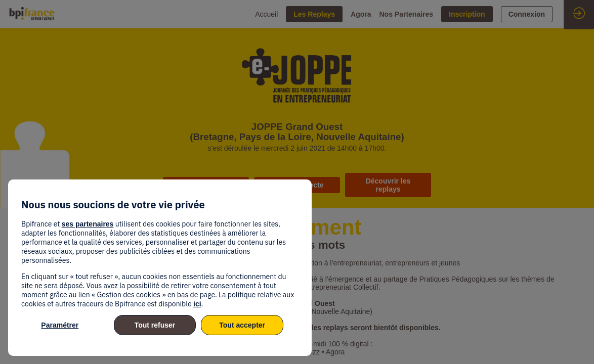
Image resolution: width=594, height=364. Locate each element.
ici (197, 304)
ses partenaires (88, 224)
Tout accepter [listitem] (242, 325)
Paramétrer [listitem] (60, 325)
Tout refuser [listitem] (155, 325)
